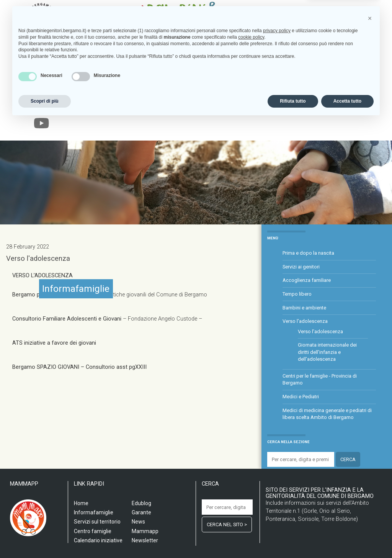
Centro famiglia (155, 108)
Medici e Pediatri (301, 397)
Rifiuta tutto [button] (293, 538)
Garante (325, 108)
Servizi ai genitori (301, 267)
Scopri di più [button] (45, 538)
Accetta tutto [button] (347, 538)
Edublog (298, 108)
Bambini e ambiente (304, 308)
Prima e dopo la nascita (308, 253)
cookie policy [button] (251, 474)
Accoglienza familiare (307, 280)
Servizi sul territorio (103, 108)
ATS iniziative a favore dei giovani (54, 343)
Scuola (62, 108)
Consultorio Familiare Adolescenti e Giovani (68, 319)
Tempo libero (297, 294)
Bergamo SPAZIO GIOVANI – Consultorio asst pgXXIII (80, 367)
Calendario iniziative (256, 108)
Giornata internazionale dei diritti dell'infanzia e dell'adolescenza (327, 352)
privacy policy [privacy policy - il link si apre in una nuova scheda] (277, 467)
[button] (370, 455)
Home (41, 108)
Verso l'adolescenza (38, 259)
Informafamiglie (203, 108)
